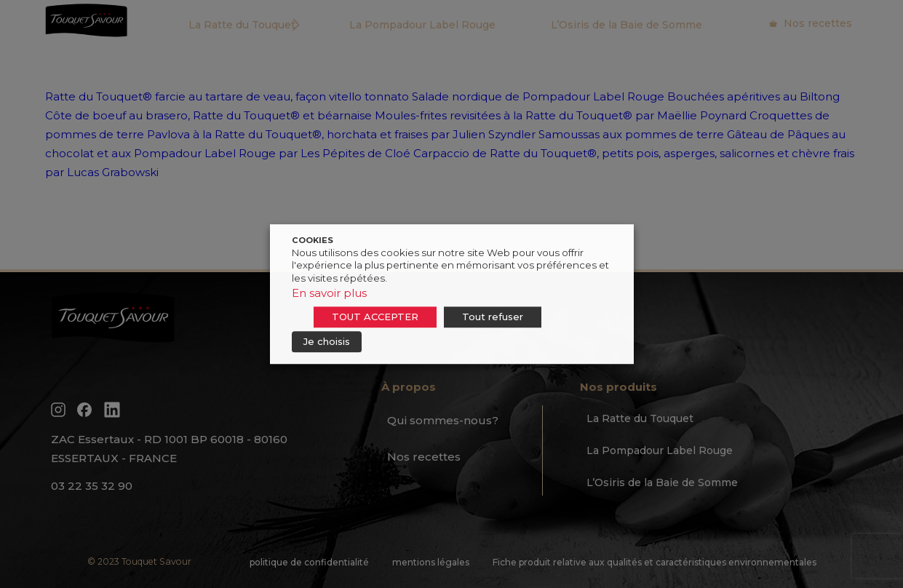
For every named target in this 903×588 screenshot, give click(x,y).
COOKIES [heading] (313, 240)
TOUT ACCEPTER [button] (375, 317)
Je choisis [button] (327, 341)
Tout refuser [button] (493, 317)
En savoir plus (329, 293)
